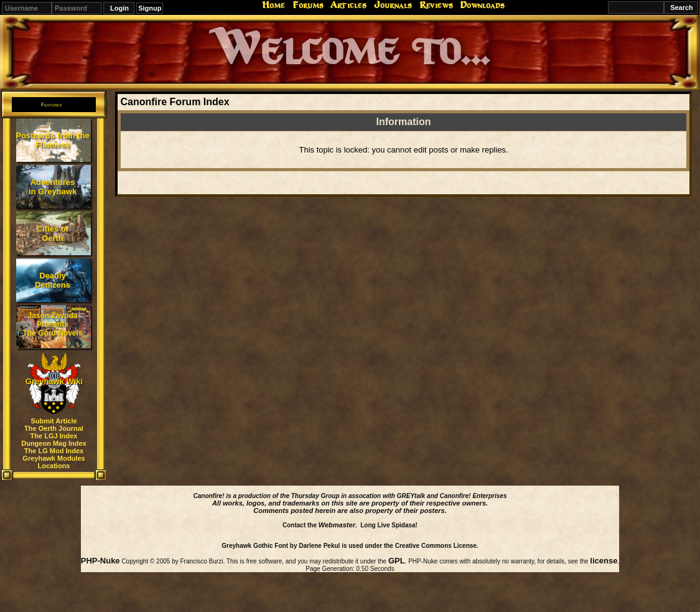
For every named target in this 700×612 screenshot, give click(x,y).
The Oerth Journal (54, 428)
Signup (150, 8)
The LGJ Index (54, 436)
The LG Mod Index (54, 451)
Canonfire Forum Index (175, 102)
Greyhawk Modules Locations (54, 462)
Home (273, 5)
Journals (393, 5)
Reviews (436, 5)
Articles (348, 5)
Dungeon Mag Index (54, 443)
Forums (308, 5)
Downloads (482, 5)
